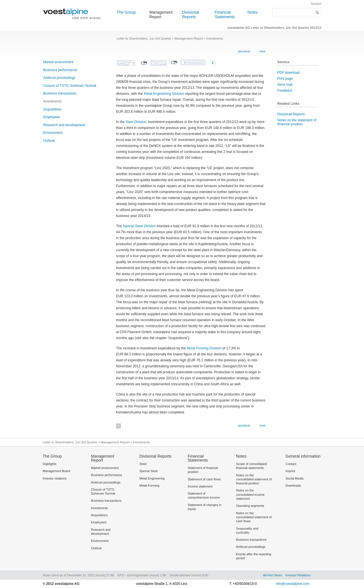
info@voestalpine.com (293, 584)
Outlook (49, 141)
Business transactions (60, 93)
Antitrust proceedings (59, 78)
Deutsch (316, 4)
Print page (285, 79)
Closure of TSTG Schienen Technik (70, 86)
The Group (126, 12)
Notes (253, 12)
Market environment (58, 62)
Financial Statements (225, 15)
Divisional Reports (191, 15)
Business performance (60, 70)
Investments (52, 101)
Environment (53, 133)
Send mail (285, 85)
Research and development (64, 125)
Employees (52, 117)
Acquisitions (52, 109)
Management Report (161, 15)
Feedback (285, 91)
